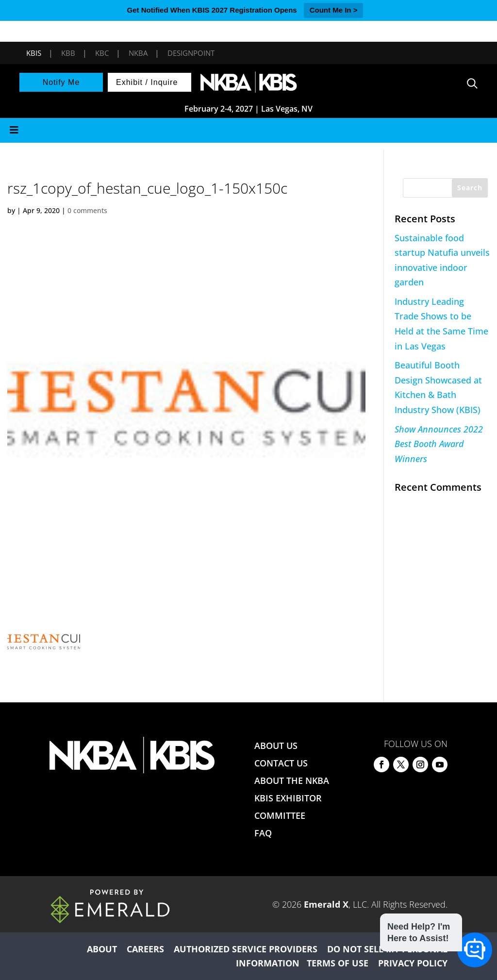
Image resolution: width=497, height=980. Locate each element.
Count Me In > (334, 10)
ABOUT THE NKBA (292, 781)
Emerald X (326, 904)
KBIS (34, 53)
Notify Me (61, 82)
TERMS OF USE (338, 963)
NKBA (138, 53)
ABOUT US (276, 746)
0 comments (87, 210)
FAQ (263, 833)
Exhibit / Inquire (147, 82)
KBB (68, 53)
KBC (102, 53)
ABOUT (102, 949)
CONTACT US (281, 763)
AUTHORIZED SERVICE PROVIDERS (246, 949)
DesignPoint (191, 53)
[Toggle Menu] (248, 130)
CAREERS (145, 949)
